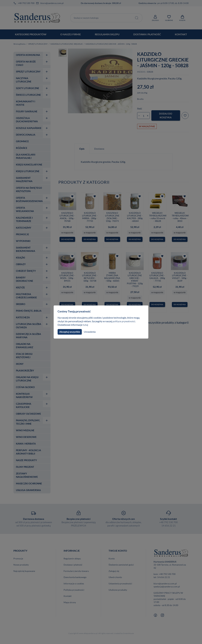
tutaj (86, 325)
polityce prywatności (126, 321)
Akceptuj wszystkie (69, 332)
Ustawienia (89, 332)
